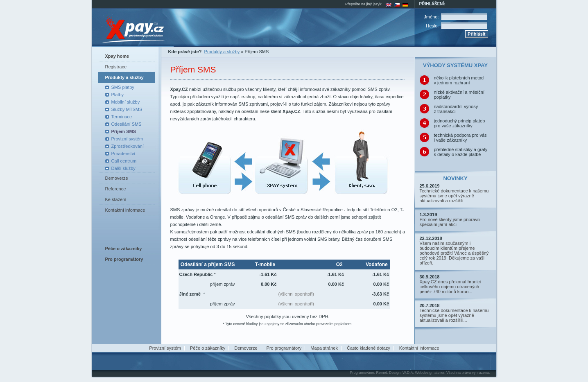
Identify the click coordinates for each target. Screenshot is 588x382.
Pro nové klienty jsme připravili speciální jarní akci (450, 222)
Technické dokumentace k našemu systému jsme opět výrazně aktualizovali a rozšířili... (454, 315)
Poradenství (123, 154)
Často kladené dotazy (369, 348)
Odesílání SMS (127, 124)
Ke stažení (116, 199)
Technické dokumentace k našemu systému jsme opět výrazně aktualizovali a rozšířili (454, 196)
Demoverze (117, 178)
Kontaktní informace (125, 210)
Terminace (122, 117)
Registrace (116, 67)
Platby (118, 95)
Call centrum (124, 161)
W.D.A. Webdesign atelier (423, 373)
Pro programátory (284, 348)
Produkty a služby (124, 77)
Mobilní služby (126, 102)
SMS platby (123, 87)
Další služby (123, 168)
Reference (116, 189)
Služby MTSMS (127, 109)
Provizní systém (127, 139)
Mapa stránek (324, 348)
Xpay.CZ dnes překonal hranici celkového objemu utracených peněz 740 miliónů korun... (450, 287)
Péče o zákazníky (208, 348)
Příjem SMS (124, 131)
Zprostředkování (128, 146)
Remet (381, 373)
